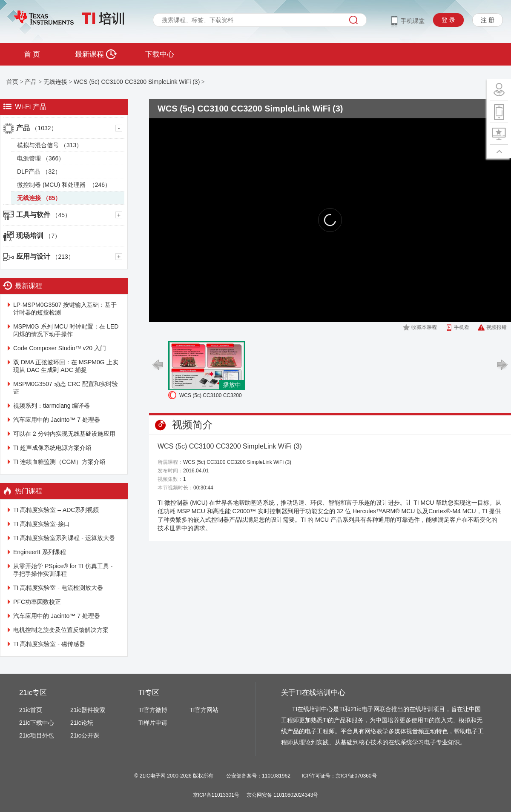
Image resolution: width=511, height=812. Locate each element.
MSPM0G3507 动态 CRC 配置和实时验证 (66, 388)
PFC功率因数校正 (37, 602)
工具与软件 (43, 215)
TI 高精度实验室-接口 (42, 524)
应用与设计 (45, 256)
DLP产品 (39, 172)
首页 (12, 82)
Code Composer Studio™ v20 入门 (60, 348)
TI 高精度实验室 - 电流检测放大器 (58, 588)
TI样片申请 (153, 723)
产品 (31, 82)
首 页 (32, 54)
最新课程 (96, 54)
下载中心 (160, 54)
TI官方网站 (204, 710)
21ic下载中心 (37, 723)
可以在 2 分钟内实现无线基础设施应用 (64, 434)
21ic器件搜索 (88, 710)
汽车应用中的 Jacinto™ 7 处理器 (57, 420)
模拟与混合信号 (50, 145)
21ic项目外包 (37, 735)
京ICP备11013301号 (216, 795)
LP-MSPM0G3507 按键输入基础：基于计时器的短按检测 (65, 309)
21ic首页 (31, 710)
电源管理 (41, 158)
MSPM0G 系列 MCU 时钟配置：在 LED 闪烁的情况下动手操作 (66, 330)
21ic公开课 (85, 735)
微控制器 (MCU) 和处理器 (64, 185)
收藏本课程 (424, 327)
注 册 (488, 20)
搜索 (353, 20)
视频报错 (497, 327)
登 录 (448, 20)
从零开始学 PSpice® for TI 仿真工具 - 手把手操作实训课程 (63, 570)
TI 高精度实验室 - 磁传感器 (49, 644)
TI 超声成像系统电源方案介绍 (52, 448)
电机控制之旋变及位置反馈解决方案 (61, 630)
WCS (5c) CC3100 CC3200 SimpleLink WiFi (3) (137, 82)
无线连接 (55, 82)
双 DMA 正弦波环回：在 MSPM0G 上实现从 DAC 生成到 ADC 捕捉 (66, 366)
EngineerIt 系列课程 (40, 552)
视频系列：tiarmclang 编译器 (52, 406)
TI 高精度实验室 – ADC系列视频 (56, 510)
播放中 (232, 385)
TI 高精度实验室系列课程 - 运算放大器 (64, 538)
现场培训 (38, 236)
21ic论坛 (82, 723)
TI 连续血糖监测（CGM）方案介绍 (59, 462)
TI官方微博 (153, 710)
